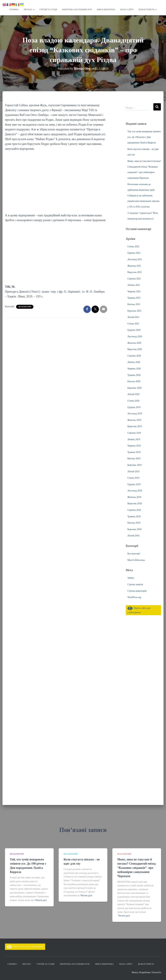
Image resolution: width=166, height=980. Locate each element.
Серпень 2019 (134, 433)
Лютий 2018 (133, 535)
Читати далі (41, 900)
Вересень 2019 (135, 426)
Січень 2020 (133, 401)
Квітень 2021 (134, 304)
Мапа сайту (127, 9)
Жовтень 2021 (134, 266)
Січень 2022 (133, 246)
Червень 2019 (134, 446)
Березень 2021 (135, 311)
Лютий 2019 (133, 471)
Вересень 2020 (135, 349)
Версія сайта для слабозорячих (25, 946)
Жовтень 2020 (134, 343)
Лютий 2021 (133, 317)
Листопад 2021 (135, 259)
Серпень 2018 (134, 510)
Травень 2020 (134, 375)
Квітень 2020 (134, 381)
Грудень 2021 (134, 253)
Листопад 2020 (135, 336)
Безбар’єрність (148, 9)
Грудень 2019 (134, 407)
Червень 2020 (134, 368)
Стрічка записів (135, 584)
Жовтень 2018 (134, 497)
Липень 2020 (134, 362)
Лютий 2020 (133, 394)
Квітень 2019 (134, 458)
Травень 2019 (134, 452)
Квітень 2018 (134, 523)
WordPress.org (134, 597)
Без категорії (25, 306)
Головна (14, 9)
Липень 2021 (134, 285)
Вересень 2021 (135, 272)
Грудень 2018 (134, 484)
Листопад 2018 (135, 490)
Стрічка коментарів (137, 591)
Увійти (131, 578)
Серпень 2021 (134, 279)
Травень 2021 (134, 298)
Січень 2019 (133, 478)
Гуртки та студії (48, 9)
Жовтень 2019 (134, 420)
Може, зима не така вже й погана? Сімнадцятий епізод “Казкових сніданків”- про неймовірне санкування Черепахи (136, 868)
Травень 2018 (134, 516)
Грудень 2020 (134, 330)
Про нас (29, 9)
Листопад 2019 (135, 413)
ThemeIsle (156, 972)
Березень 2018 (135, 529)
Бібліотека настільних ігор (77, 9)
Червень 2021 (134, 291)
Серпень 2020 (134, 356)
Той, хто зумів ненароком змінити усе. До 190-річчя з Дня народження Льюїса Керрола (144, 137)
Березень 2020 (135, 388)
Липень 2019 (134, 439)
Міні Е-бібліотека (106, 9)
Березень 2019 (135, 465)
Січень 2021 (133, 323)
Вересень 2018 (135, 503)
